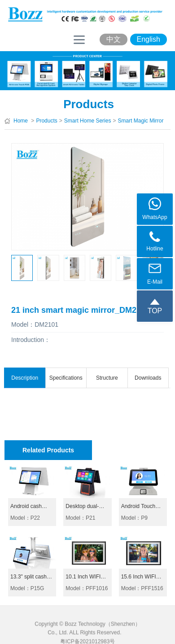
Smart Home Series (88, 121)
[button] (17, 269)
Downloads (148, 378)
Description (25, 378)
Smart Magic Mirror (140, 121)
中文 (114, 39)
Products (46, 121)
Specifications (66, 378)
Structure (107, 378)
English (149, 39)
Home (21, 121)
